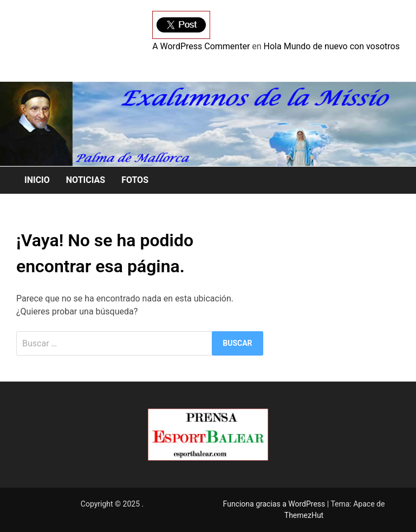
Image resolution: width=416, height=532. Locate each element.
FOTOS (135, 180)
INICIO (37, 180)
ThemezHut (304, 515)
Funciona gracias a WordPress (275, 504)
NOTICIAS (86, 180)
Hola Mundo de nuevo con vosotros (332, 46)
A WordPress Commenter (201, 46)
